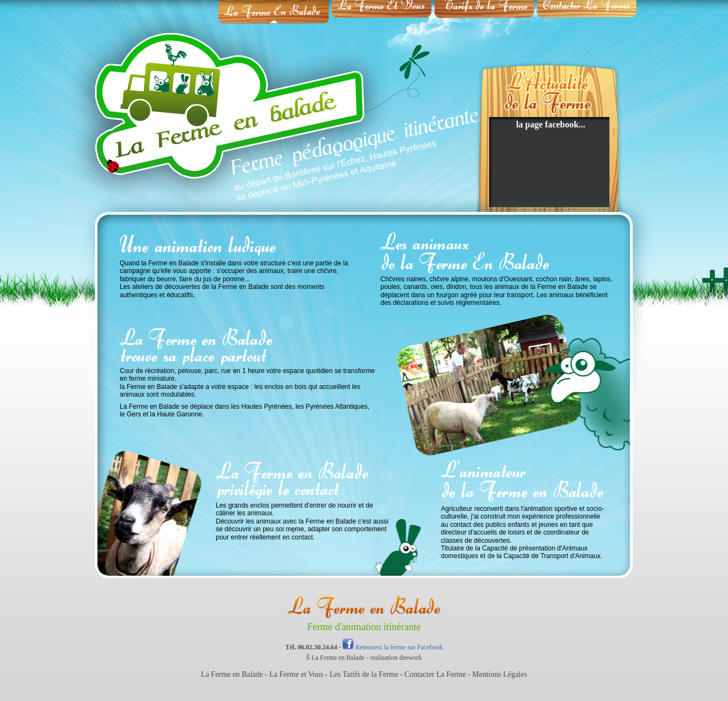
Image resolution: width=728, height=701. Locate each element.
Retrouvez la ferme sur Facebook (393, 647)
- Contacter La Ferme (433, 674)
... (582, 124)
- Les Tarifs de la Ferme (362, 674)
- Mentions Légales (497, 674)
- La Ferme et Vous (294, 674)
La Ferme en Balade (232, 674)
